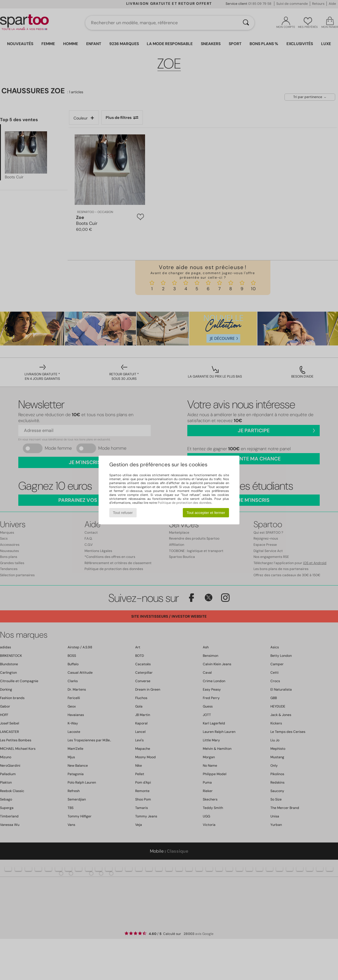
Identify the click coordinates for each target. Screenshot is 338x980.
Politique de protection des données (185, 503)
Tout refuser (123, 513)
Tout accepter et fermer (206, 513)
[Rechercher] (246, 23)
